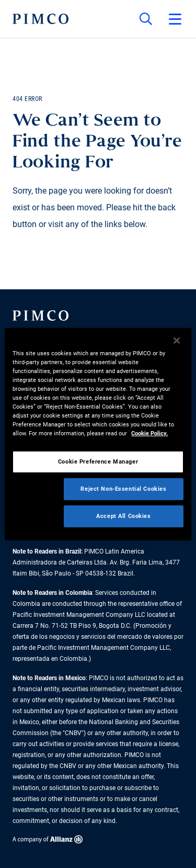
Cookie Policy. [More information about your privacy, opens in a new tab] (149, 433)
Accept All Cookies (123, 516)
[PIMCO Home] (41, 19)
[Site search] (146, 19)
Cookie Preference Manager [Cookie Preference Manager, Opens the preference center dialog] (98, 461)
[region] (98, 434)
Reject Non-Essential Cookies (123, 489)
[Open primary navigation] (175, 19)
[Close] (177, 340)
